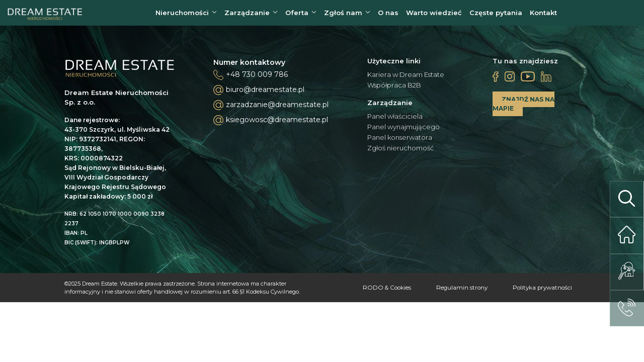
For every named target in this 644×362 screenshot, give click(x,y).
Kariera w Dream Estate (406, 78)
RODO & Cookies (369, 291)
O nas (388, 15)
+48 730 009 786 (257, 78)
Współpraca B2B (394, 89)
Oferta (297, 15)
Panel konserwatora (400, 141)
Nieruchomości (182, 15)
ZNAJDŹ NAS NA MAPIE (524, 107)
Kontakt (543, 15)
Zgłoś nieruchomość (400, 152)
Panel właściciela (395, 120)
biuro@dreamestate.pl (259, 94)
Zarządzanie (247, 15)
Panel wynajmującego (404, 130)
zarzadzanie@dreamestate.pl (271, 109)
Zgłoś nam (343, 15)
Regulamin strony (451, 291)
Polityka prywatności (538, 291)
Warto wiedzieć (434, 15)
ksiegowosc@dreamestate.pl (271, 124)
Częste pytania (496, 15)
